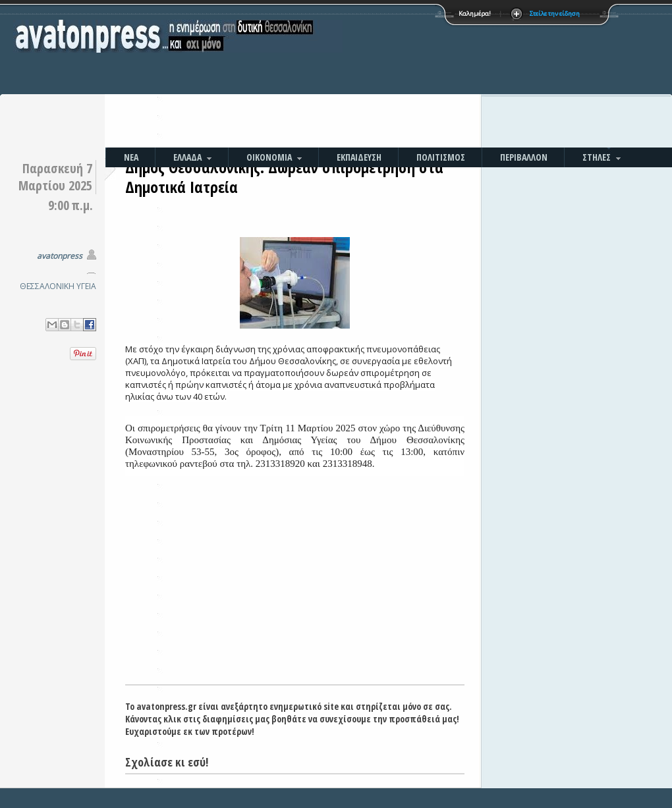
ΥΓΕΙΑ (86, 286)
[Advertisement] (411, 76)
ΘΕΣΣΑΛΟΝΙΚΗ (47, 286)
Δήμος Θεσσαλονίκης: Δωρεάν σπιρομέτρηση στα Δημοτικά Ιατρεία (284, 177)
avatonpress (60, 256)
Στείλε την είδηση (555, 13)
